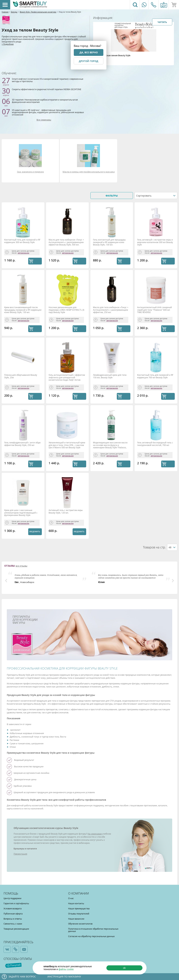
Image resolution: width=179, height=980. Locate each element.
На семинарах (95, 834)
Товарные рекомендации (16, 929)
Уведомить (35, 532)
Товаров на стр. (154, 547)
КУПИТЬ (35, 261)
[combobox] (156, 196)
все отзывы (22, 566)
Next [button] (173, 581)
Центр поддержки (12, 898)
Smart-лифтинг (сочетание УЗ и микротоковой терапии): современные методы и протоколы (48, 80)
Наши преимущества (79, 908)
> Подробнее (8, 44)
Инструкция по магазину (64, 977)
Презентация (20, 854)
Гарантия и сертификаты (16, 903)
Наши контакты (76, 903)
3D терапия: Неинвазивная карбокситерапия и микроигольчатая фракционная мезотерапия (45, 101)
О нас (71, 898)
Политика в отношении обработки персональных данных (93, 930)
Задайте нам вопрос (22, 977)
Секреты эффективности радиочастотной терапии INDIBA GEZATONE (47, 89)
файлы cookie (66, 969)
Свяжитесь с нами (13, 924)
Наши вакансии (76, 919)
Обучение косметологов (80, 924)
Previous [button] (6, 581)
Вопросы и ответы (13, 919)
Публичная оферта (13, 914)
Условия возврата (13, 908)
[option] (48, 578)
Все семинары (44, 120)
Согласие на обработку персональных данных (91, 936)
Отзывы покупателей (79, 914)
